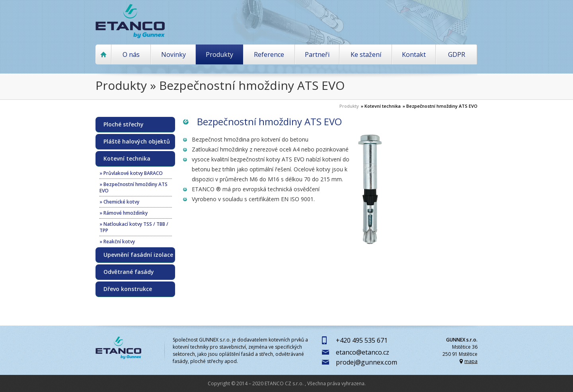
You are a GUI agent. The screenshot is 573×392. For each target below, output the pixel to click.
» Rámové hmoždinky (124, 213)
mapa (471, 361)
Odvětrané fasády (129, 272)
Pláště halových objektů (137, 142)
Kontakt (414, 54)
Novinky (173, 54)
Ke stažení (366, 54)
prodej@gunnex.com (366, 362)
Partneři (317, 54)
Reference (269, 54)
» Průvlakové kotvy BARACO (131, 173)
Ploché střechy (124, 124)
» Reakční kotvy (117, 242)
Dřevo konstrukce (128, 289)
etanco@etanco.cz (363, 352)
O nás (131, 54)
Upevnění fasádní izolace (138, 255)
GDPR (457, 54)
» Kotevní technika (381, 106)
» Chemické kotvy (119, 202)
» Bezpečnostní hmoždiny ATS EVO (440, 106)
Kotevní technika (127, 159)
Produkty (219, 54)
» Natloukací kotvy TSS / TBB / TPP (134, 227)
